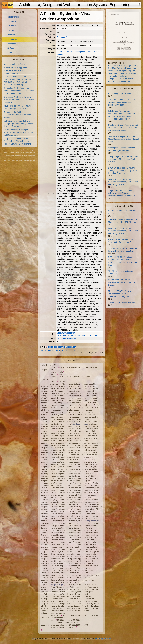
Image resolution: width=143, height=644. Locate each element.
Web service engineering (119, 81)
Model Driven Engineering (119, 71)
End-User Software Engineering (122, 68)
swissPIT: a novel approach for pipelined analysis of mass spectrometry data (17, 70)
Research (12, 44)
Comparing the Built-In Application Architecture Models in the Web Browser (18, 115)
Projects (11, 35)
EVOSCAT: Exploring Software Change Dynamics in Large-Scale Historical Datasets (18, 124)
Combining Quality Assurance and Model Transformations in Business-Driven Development (19, 91)
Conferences (13, 17)
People (11, 30)
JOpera (60, 52)
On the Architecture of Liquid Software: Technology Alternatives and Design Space (18, 132)
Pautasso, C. (62, 37)
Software (12, 48)
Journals (12, 26)
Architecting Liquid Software (16, 64)
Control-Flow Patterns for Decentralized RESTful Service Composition (122, 282)
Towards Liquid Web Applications (122, 303)
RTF (73, 350)
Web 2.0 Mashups (128, 79)
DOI (58, 350)
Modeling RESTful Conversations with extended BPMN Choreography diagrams (123, 294)
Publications (13, 39)
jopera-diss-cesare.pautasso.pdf (62, 347)
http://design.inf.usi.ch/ (103, 639)
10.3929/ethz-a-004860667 (68, 338)
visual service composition (76, 52)
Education (12, 21)
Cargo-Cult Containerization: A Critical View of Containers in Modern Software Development (17, 141)
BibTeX (65, 350)
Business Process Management (122, 66)
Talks (10, 53)
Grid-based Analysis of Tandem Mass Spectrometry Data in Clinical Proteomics (19, 100)
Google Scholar (47, 350)
